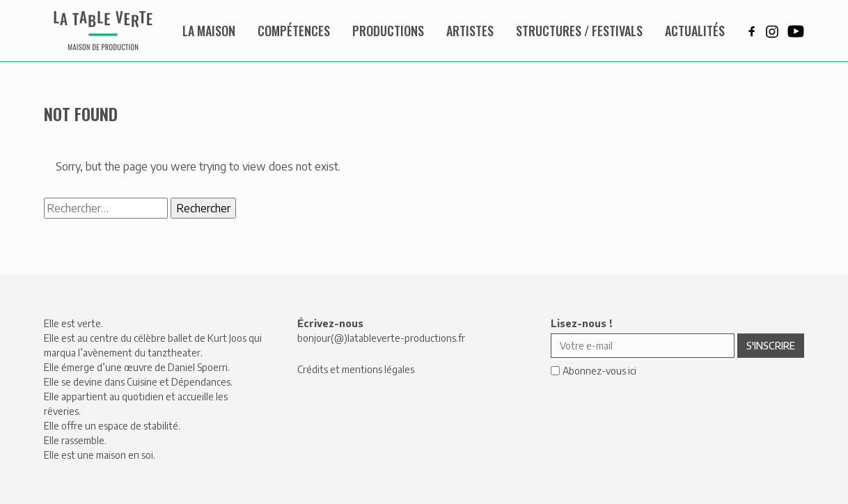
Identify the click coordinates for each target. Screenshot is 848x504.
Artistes (470, 31)
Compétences (294, 31)
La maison (209, 31)
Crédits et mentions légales (356, 369)
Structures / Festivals (579, 31)
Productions (388, 31)
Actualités (695, 31)
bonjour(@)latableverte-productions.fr (381, 338)
